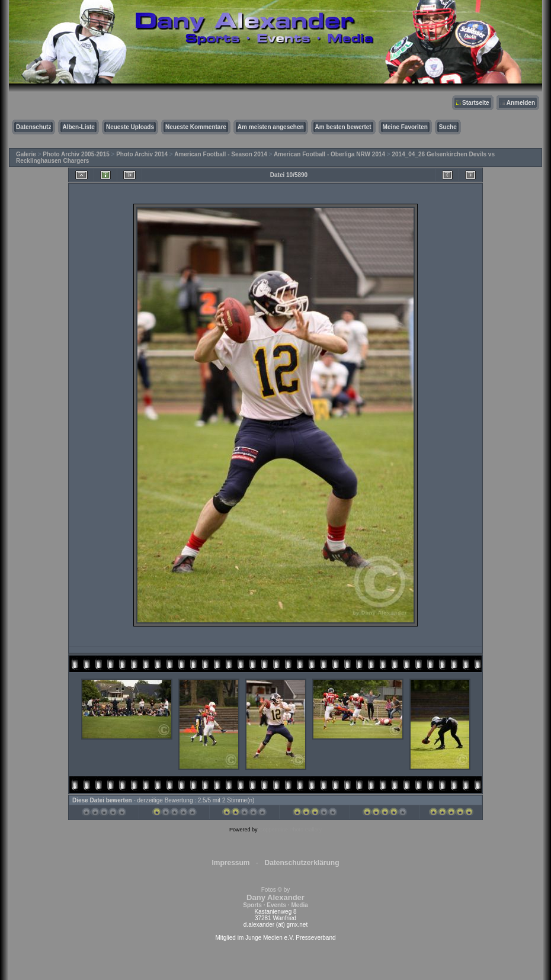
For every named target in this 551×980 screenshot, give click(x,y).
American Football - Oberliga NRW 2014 (329, 154)
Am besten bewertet (343, 127)
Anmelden (521, 103)
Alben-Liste (78, 127)
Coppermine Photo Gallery (290, 830)
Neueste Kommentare (196, 127)
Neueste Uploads (130, 127)
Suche (448, 127)
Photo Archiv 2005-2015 (76, 154)
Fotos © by (275, 897)
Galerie (26, 154)
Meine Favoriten (405, 127)
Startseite (476, 103)
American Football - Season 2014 (221, 154)
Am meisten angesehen (271, 127)
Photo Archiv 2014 (142, 154)
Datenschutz (33, 127)
